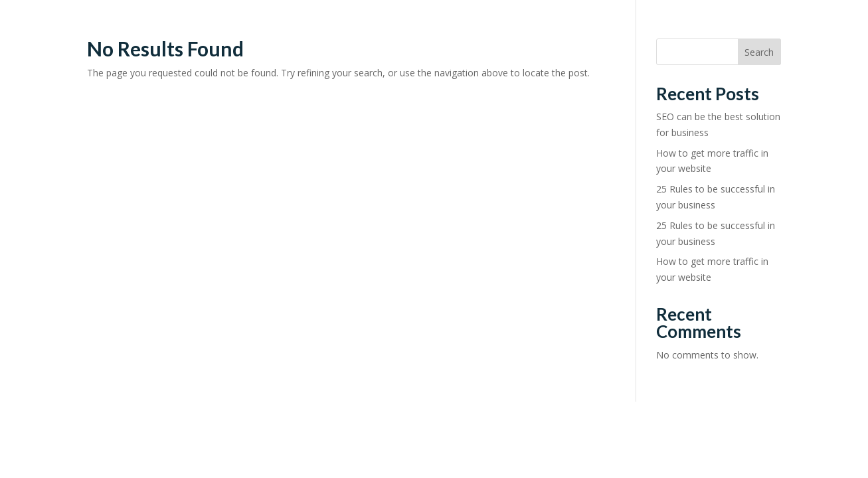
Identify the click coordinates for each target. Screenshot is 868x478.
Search (759, 52)
